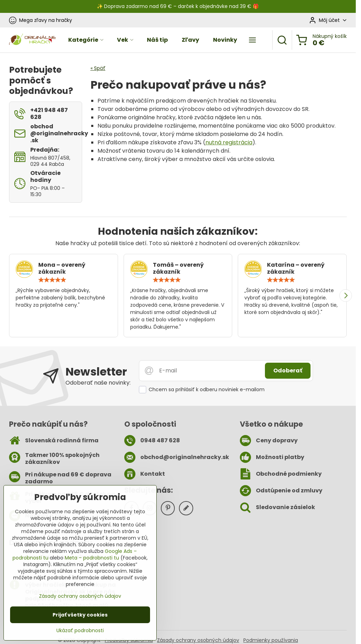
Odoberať (288, 371)
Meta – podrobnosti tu (92, 565)
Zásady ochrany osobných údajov (80, 603)
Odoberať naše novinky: (98, 383)
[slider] (52, 280)
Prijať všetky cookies (80, 622)
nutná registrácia (229, 142)
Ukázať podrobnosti (80, 638)
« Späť (98, 68)
